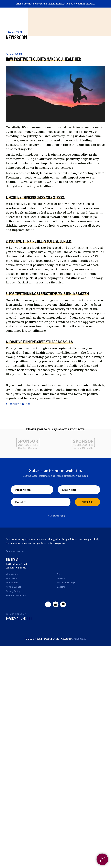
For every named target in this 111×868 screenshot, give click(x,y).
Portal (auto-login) (67, 582)
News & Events (13, 587)
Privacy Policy (13, 591)
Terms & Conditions (16, 595)
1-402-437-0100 (19, 618)
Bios (59, 574)
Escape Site (102, 859)
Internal (61, 578)
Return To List (19, 404)
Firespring (80, 639)
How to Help (12, 582)
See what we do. (15, 551)
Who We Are (12, 574)
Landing (61, 587)
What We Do (12, 578)
